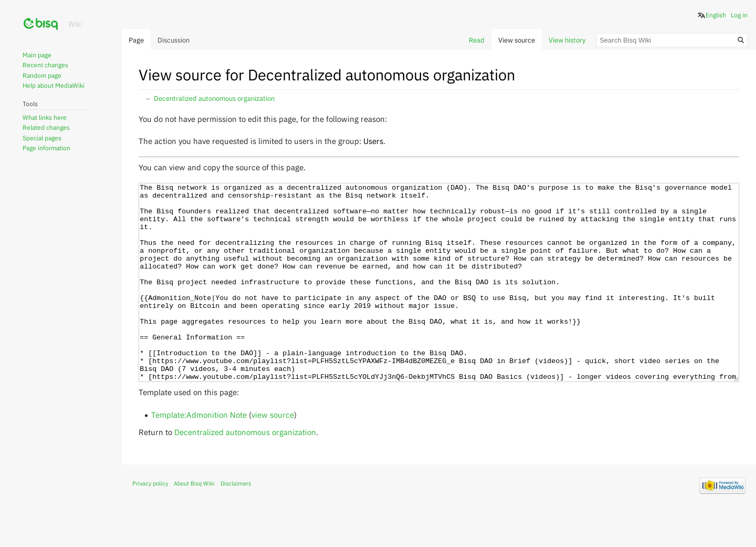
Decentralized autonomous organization (214, 99)
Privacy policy (150, 523)
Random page (42, 75)
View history (567, 40)
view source (273, 454)
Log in (739, 15)
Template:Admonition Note (199, 454)
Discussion (174, 40)
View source (517, 40)
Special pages (42, 138)
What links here (45, 117)
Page (136, 40)
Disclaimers (236, 523)
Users (373, 141)
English (716, 15)
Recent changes (45, 65)
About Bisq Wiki (194, 523)
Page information (46, 148)
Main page (37, 55)
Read (477, 40)
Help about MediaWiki (54, 85)
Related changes (46, 127)
